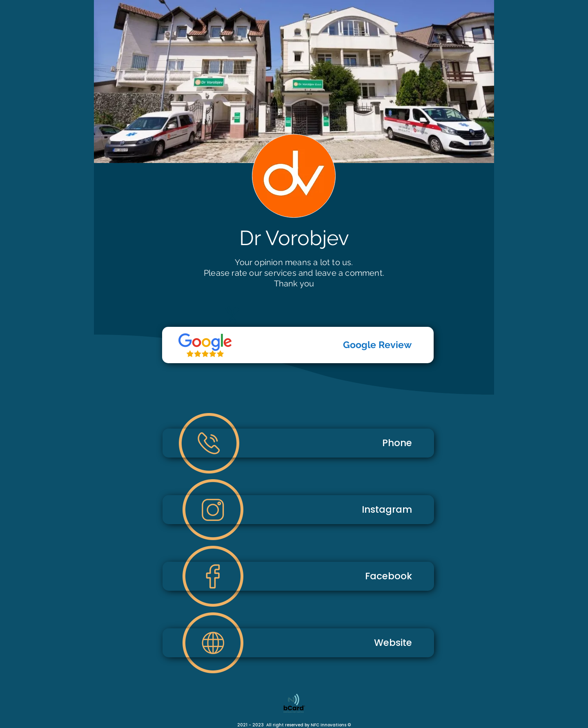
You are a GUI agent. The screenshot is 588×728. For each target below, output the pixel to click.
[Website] (298, 643)
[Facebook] (298, 576)
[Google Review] (298, 345)
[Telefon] (205, 345)
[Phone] (298, 443)
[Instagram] (298, 510)
